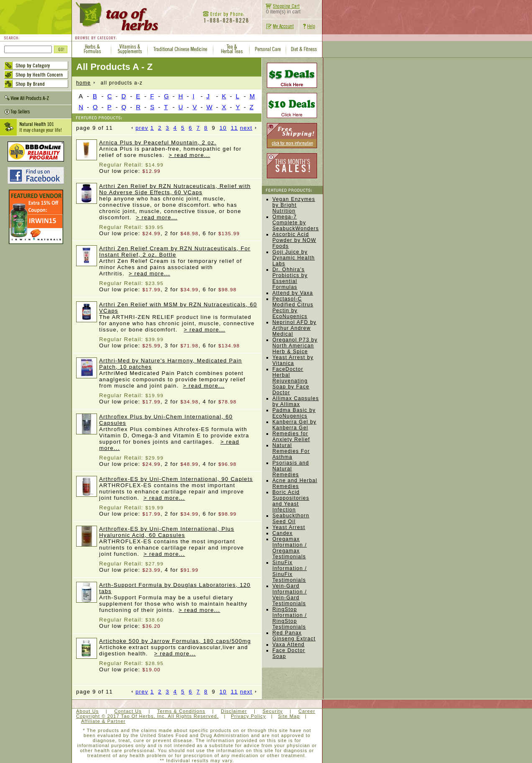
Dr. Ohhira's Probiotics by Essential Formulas (290, 278)
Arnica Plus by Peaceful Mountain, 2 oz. (158, 143)
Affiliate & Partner (103, 721)
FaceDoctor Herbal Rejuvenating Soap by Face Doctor (291, 381)
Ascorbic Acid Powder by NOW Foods (294, 240)
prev (140, 128)
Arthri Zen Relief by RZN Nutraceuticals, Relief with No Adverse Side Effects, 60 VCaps (175, 189)
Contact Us (128, 711)
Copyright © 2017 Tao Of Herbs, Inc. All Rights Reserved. (147, 716)
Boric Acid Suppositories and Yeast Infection (291, 501)
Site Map (289, 716)
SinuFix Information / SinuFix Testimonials (289, 571)
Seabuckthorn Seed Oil (291, 519)
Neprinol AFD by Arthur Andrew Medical (294, 328)
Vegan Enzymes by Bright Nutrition (294, 205)
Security (273, 711)
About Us (87, 711)
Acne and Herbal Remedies (295, 483)
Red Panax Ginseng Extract (294, 636)
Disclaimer (234, 711)
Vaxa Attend (288, 645)
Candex (283, 533)
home (83, 83)
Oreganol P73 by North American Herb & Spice (295, 346)
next (248, 128)
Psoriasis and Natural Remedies (291, 469)
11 (234, 128)
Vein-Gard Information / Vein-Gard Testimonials (289, 595)
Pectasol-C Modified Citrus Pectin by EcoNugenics (293, 308)
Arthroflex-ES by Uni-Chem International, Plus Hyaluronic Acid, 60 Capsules (167, 532)
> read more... (189, 155)
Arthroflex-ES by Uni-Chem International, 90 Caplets (176, 479)
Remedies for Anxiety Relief (291, 437)
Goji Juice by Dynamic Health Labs (294, 258)
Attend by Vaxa (293, 293)
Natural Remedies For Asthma (291, 451)
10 (223, 128)
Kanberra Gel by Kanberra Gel (294, 425)
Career (307, 711)
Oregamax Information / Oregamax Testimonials (289, 548)
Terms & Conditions (181, 711)
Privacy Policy (248, 716)
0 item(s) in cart (281, 9)
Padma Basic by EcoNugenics (294, 413)
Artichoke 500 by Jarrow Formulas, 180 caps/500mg (175, 641)
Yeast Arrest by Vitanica (293, 360)
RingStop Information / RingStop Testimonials (289, 618)
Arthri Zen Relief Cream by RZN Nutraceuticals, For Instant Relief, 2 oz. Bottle (175, 252)
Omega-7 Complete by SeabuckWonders (295, 223)
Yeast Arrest (289, 527)
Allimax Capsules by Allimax (295, 401)
